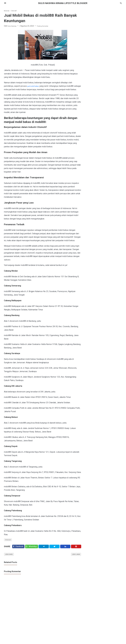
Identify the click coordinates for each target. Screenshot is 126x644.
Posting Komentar (46, 26)
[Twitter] (33, 552)
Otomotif (10, 544)
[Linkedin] (66, 552)
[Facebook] (19, 552)
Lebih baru (10, 560)
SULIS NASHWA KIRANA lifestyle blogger (63, 3)
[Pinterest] (76, 552)
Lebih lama (75, 560)
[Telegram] (45, 552)
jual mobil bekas (34, 86)
